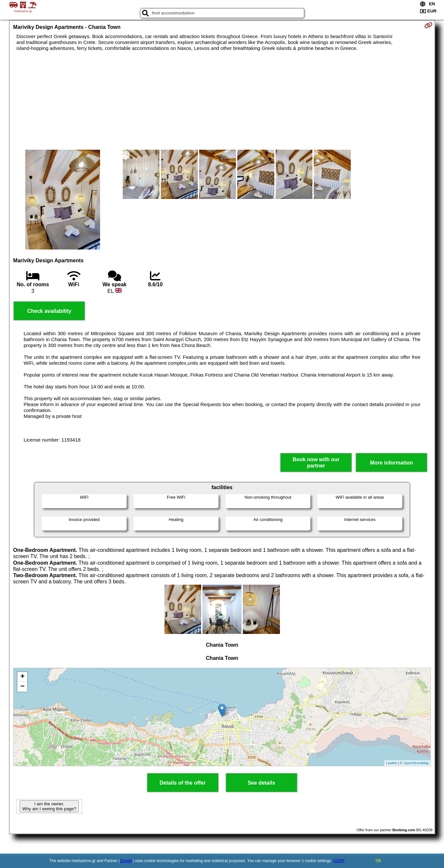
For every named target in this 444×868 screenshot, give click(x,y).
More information (392, 463)
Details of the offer (182, 783)
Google (126, 861)
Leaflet (391, 763)
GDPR (339, 861)
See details (262, 783)
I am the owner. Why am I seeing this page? (49, 806)
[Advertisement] (222, 100)
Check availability (49, 311)
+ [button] (22, 677)
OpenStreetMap (416, 763)
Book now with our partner (316, 463)
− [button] (22, 687)
